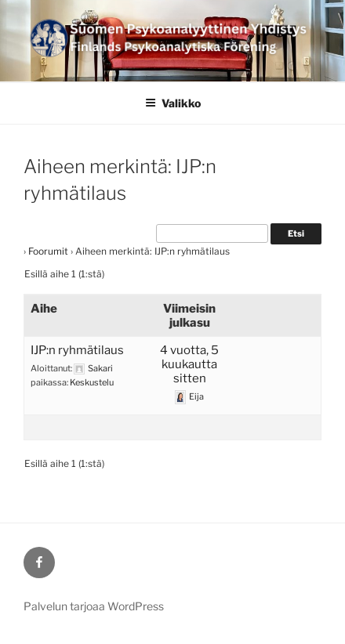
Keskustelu (92, 382)
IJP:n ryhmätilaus (77, 350)
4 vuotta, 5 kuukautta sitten (189, 364)
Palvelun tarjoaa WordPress (94, 606)
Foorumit (48, 251)
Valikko (173, 103)
